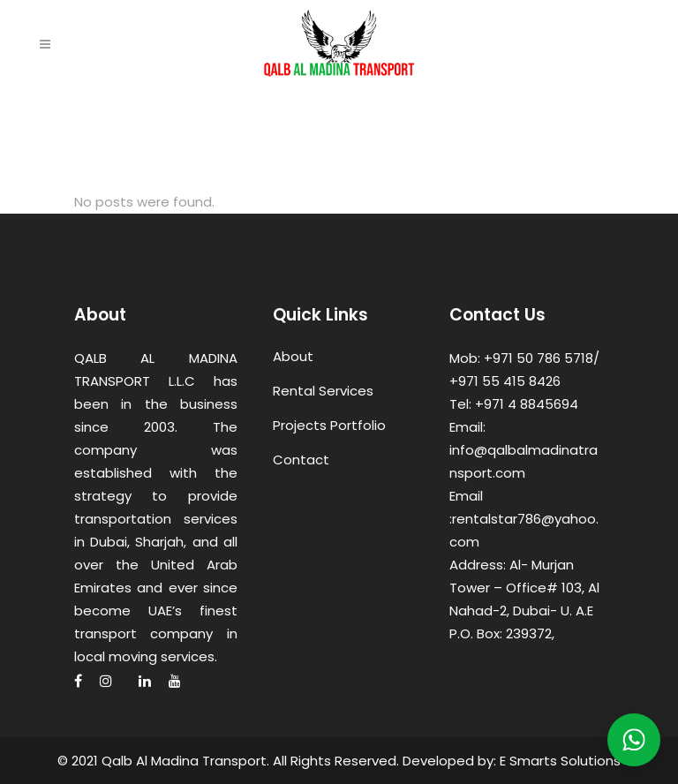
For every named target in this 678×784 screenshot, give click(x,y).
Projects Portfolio (329, 425)
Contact (301, 460)
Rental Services (323, 391)
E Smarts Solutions (560, 761)
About (293, 356)
